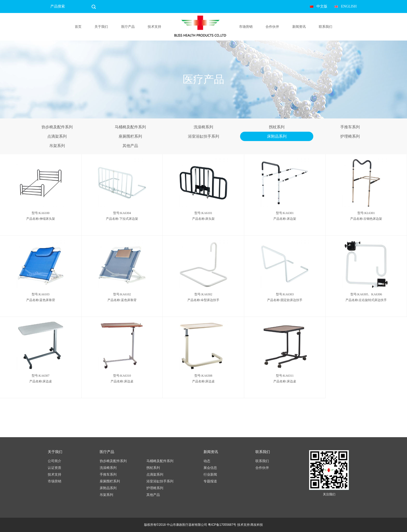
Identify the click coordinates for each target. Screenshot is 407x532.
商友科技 (257, 525)
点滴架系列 (57, 136)
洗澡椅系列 (203, 127)
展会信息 (210, 468)
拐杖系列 (277, 127)
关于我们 (101, 27)
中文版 (322, 6)
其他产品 (130, 146)
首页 (78, 27)
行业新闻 (210, 474)
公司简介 (55, 461)
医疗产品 (128, 27)
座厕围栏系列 (130, 136)
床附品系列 (277, 136)
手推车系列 (350, 127)
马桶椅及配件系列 (130, 127)
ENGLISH (349, 6)
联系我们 (325, 27)
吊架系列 (57, 146)
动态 (207, 461)
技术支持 (154, 27)
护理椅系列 (350, 136)
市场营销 (246, 27)
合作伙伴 (272, 27)
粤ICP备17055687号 (222, 525)
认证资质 (55, 468)
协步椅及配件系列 (57, 127)
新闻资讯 (299, 27)
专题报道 (210, 481)
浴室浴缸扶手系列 (203, 136)
